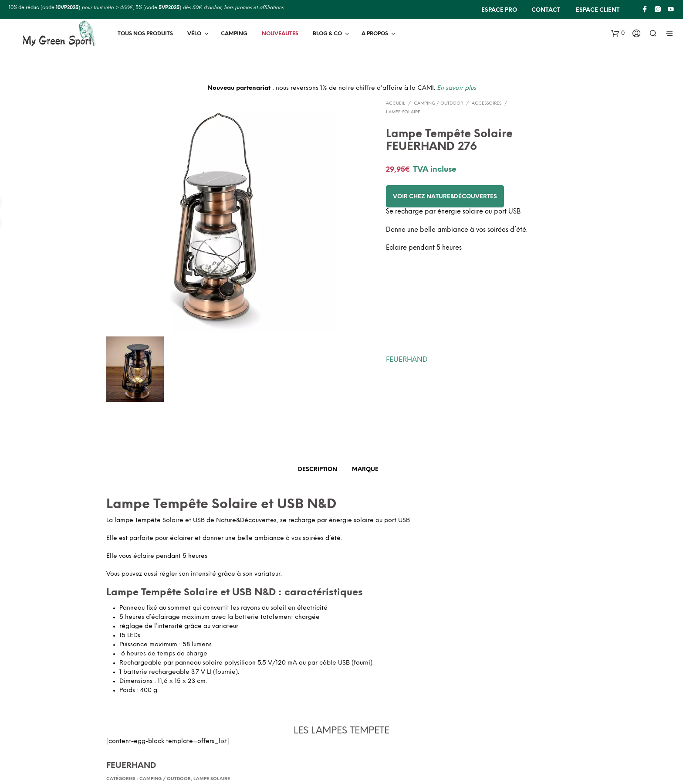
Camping (234, 34)
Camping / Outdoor (438, 104)
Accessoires (487, 104)
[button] (618, 34)
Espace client (597, 10)
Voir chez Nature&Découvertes (445, 197)
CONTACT (546, 10)
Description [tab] (318, 470)
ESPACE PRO (499, 10)
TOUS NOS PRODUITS (145, 34)
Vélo (194, 34)
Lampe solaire (403, 112)
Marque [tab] (365, 470)
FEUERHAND (407, 360)
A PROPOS (375, 34)
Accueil (396, 104)
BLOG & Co (327, 34)
